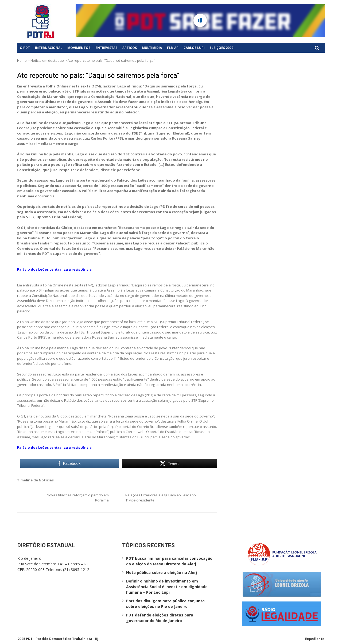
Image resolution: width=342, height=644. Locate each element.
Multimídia (152, 48)
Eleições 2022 (221, 48)
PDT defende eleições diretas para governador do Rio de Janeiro (160, 618)
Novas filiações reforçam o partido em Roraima (78, 498)
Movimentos (79, 48)
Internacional (49, 48)
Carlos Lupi (194, 48)
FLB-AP (173, 48)
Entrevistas (106, 48)
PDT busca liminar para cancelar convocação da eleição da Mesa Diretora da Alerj (169, 561)
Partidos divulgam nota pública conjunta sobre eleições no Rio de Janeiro (165, 604)
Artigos (130, 48)
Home (22, 60)
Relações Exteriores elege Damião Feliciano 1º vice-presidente (161, 498)
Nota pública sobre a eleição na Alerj (162, 572)
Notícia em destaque (47, 60)
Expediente (315, 639)
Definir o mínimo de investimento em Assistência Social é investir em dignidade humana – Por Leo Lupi (167, 587)
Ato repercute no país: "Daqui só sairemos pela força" (98, 75)
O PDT (25, 48)
